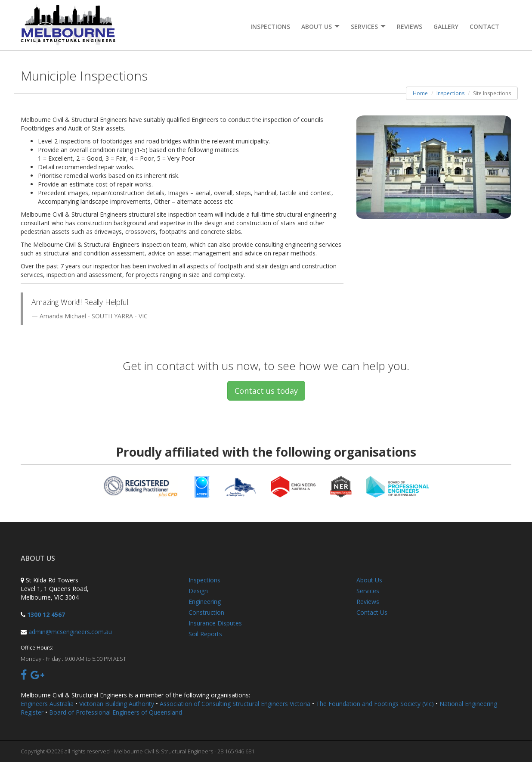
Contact (484, 26)
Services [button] (368, 26)
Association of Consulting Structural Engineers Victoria (235, 704)
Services (368, 591)
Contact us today (266, 391)
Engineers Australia (47, 704)
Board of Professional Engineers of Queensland (116, 712)
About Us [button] (320, 26)
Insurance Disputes (215, 623)
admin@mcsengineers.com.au (70, 632)
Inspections (270, 26)
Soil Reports (205, 634)
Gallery (446, 26)
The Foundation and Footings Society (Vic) (375, 704)
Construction (206, 612)
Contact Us (372, 612)
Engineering (205, 602)
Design (198, 591)
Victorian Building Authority (117, 704)
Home (420, 93)
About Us (369, 580)
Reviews (410, 26)
